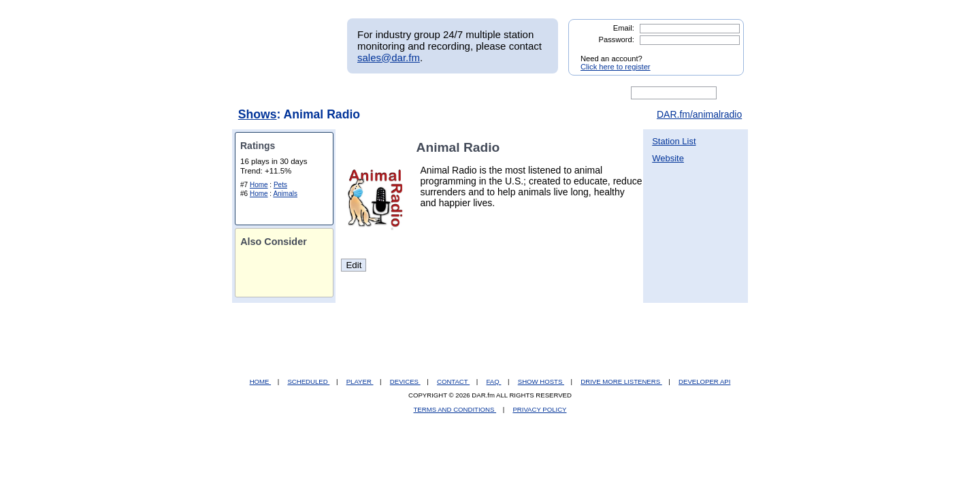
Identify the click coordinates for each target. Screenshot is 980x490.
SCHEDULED (308, 381)
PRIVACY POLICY (539, 409)
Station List (674, 141)
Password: (617, 39)
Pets (280, 185)
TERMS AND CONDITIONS (455, 409)
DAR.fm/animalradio (699, 114)
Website (668, 158)
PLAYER (360, 381)
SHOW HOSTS (541, 381)
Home (259, 185)
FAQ (494, 381)
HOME (260, 381)
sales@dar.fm (389, 58)
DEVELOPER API (704, 381)
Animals (285, 194)
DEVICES (405, 381)
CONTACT (453, 381)
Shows (258, 114)
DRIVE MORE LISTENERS (621, 381)
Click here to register (616, 67)
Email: (624, 28)
